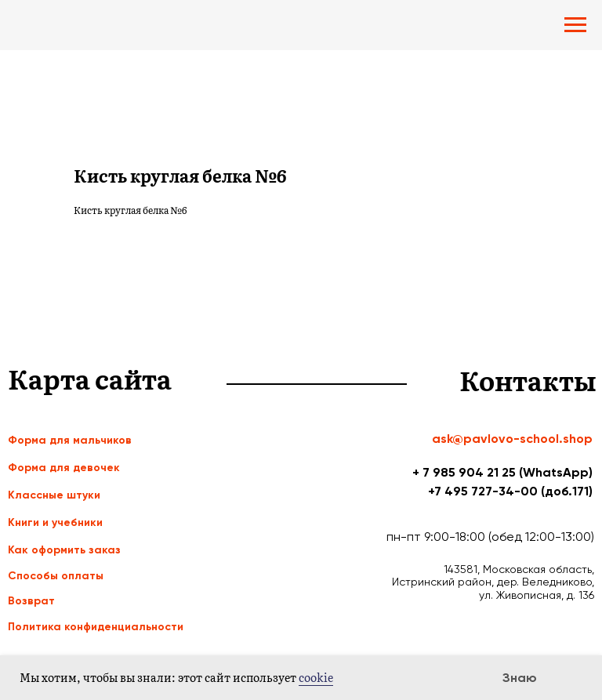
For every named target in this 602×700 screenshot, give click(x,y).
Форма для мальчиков (70, 440)
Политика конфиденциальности (96, 627)
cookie (316, 677)
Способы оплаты (56, 576)
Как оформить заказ (64, 550)
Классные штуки (54, 495)
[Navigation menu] (575, 25)
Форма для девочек (64, 468)
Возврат (31, 601)
